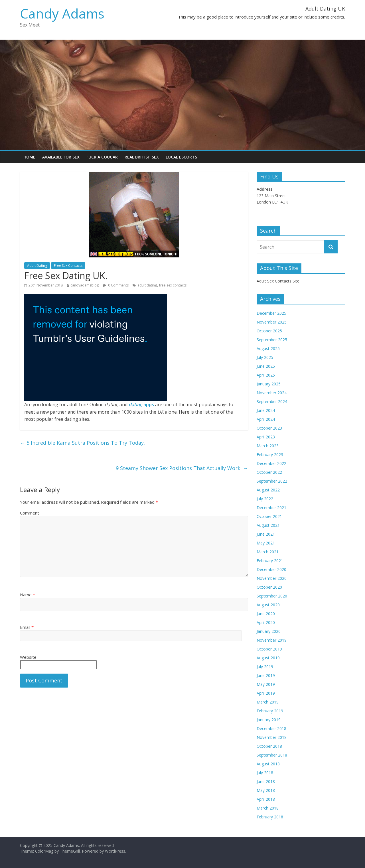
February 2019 (270, 711)
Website (28, 657)
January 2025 (269, 384)
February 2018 (270, 817)
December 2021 (271, 508)
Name (28, 595)
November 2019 (272, 640)
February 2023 (270, 455)
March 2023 (268, 446)
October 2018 (269, 746)
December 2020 (271, 569)
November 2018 (272, 737)
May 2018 (266, 790)
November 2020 (272, 578)
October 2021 (269, 516)
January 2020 (269, 631)
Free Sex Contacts (68, 266)
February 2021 (270, 561)
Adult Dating (37, 266)
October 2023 (269, 428)
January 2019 (269, 720)
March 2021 (268, 552)
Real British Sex (142, 157)
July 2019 (265, 667)
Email (27, 627)
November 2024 (272, 393)
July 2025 (265, 357)
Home (29, 157)
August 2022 (268, 490)
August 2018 (268, 764)
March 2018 (268, 808)
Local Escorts (181, 157)
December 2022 (271, 463)
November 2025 (272, 322)
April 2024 (266, 419)
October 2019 (269, 649)
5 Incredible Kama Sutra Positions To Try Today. (82, 443)
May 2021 (266, 543)
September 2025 (272, 340)
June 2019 (266, 675)
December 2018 (271, 728)
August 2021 (268, 525)
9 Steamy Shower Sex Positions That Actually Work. (182, 468)
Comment (30, 513)
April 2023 (266, 437)
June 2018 (266, 781)
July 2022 (265, 499)
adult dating (147, 285)
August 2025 (268, 348)
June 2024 (266, 410)
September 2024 (272, 402)
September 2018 (272, 755)
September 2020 (272, 596)
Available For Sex (61, 157)
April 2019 (266, 693)
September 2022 (272, 481)
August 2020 (268, 605)
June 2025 (266, 366)
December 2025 (271, 313)
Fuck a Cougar (102, 157)
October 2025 (269, 331)
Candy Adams (62, 13)
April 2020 (266, 622)
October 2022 (269, 472)
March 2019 (268, 702)
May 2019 (266, 684)
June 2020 (266, 614)
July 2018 (265, 773)
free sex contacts (173, 285)
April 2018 (266, 799)
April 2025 (266, 375)
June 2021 (266, 534)
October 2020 (269, 587)
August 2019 (268, 658)
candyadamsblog (85, 285)
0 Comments (116, 285)
